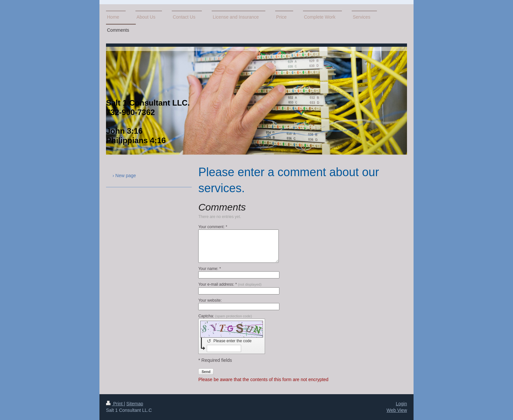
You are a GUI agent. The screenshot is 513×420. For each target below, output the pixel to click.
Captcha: (225, 316)
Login (401, 404)
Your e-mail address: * (230, 284)
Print (115, 404)
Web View (397, 410)
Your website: (210, 300)
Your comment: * (213, 227)
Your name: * (210, 269)
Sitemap (135, 404)
